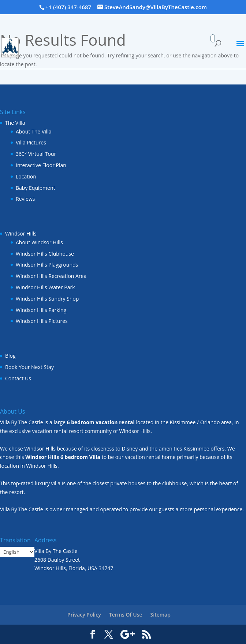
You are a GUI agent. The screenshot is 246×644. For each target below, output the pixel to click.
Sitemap (161, 615)
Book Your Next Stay (29, 367)
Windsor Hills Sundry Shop (47, 299)
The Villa (15, 123)
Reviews (25, 199)
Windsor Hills (21, 234)
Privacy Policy (84, 615)
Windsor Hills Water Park (45, 287)
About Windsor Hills (39, 242)
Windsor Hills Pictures (42, 321)
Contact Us (18, 378)
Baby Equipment (35, 188)
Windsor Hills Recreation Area (51, 276)
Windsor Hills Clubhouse (45, 254)
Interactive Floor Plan (41, 165)
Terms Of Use (126, 615)
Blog (10, 356)
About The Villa (34, 131)
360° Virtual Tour (36, 154)
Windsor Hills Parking (41, 310)
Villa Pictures (31, 142)
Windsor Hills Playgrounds (47, 265)
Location (26, 176)
